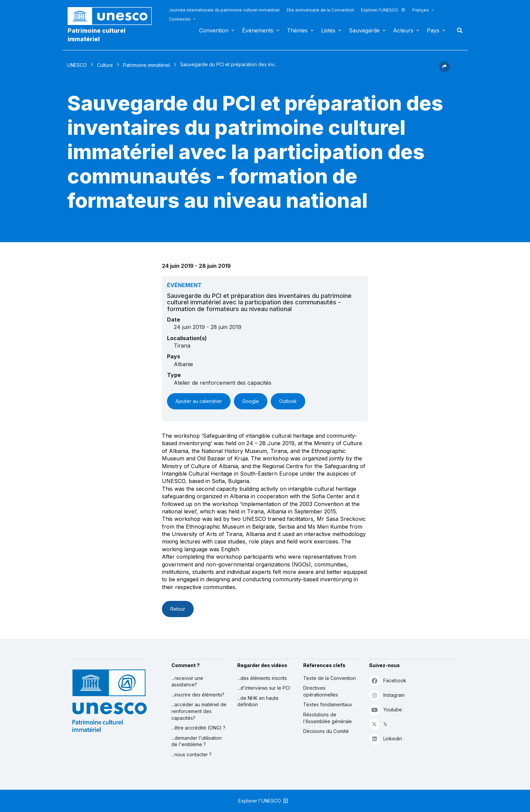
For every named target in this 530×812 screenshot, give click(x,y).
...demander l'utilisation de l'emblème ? (197, 741)
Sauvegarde (364, 30)
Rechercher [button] (458, 30)
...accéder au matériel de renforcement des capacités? (199, 711)
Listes (328, 30)
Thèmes (297, 30)
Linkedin (386, 739)
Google (251, 401)
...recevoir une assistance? (187, 681)
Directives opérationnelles (321, 691)
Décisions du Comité (326, 731)
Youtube (386, 709)
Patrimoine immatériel (147, 65)
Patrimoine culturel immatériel (97, 35)
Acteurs (403, 30)
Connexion (180, 19)
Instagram (387, 695)
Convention (214, 30)
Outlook (288, 401)
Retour (178, 609)
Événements (258, 30)
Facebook (388, 680)
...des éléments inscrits (262, 678)
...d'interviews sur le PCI (264, 688)
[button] (444, 70)
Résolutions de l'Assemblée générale (328, 718)
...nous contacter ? (191, 754)
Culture (105, 65)
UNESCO (77, 65)
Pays (433, 30)
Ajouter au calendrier (199, 401)
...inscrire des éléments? (198, 695)
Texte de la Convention (330, 678)
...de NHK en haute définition (258, 701)
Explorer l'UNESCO (383, 10)
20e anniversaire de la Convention (320, 10)
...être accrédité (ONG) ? (198, 728)
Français (421, 10)
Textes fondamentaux (328, 704)
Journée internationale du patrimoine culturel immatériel (224, 10)
